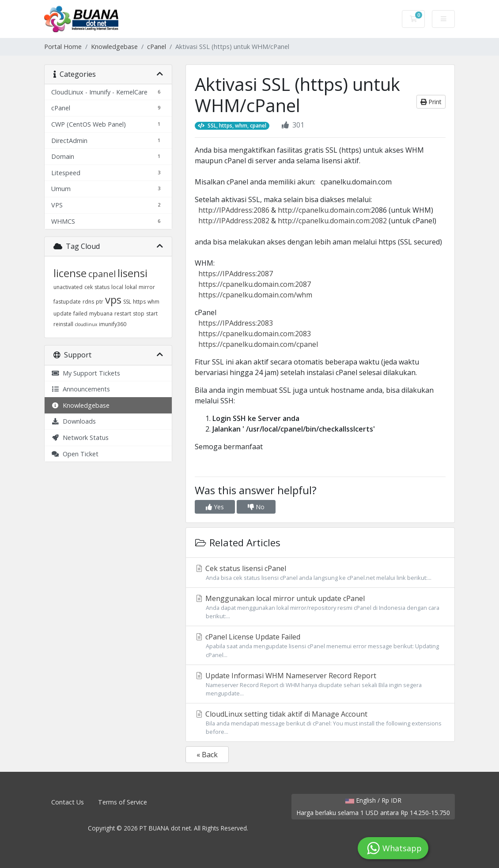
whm (153, 302)
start (152, 314)
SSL (127, 302)
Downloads (74, 421)
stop (139, 314)
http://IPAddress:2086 (234, 210)
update (62, 314)
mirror (147, 287)
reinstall (63, 324)
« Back (207, 755)
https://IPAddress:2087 (236, 274)
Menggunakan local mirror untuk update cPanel (320, 607)
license (70, 273)
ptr (100, 302)
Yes (215, 507)
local (117, 287)
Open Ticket (75, 454)
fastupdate (67, 302)
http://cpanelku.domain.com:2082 (332, 221)
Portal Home (63, 47)
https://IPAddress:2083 (236, 323)
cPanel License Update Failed (320, 645)
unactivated (68, 287)
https (139, 302)
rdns (88, 302)
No (256, 507)
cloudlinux (86, 324)
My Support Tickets (86, 373)
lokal (131, 287)
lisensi (132, 273)
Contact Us (68, 802)
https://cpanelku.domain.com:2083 (255, 334)
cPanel (157, 47)
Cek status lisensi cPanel (320, 573)
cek (89, 287)
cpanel (102, 274)
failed (80, 314)
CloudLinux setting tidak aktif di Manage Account (320, 723)
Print (431, 102)
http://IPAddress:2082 (234, 221)
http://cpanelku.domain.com (324, 210)
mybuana (101, 314)
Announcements (81, 389)
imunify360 (113, 324)
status (102, 287)
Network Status (80, 438)
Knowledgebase (114, 47)
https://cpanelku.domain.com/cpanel (258, 344)
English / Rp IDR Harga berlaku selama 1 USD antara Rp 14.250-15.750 (373, 806)
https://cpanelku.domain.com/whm (255, 295)
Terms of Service (123, 802)
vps (113, 299)
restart (123, 314)
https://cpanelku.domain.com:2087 (255, 284)
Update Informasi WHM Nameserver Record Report (320, 684)
